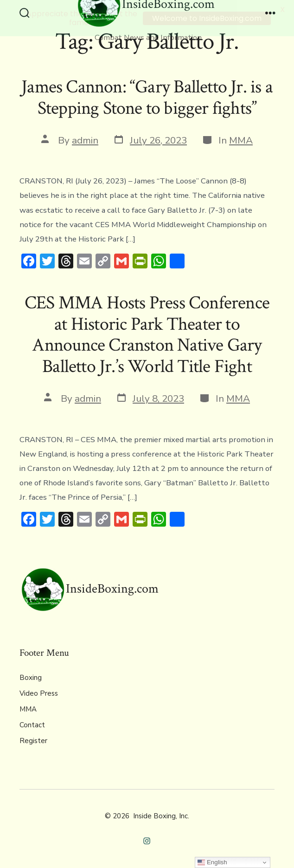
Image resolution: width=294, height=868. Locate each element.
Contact (32, 724)
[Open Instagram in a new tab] (147, 840)
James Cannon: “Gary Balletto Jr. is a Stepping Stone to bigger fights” (147, 98)
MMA (241, 140)
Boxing (31, 677)
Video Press (39, 693)
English (212, 862)
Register (33, 740)
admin (85, 140)
